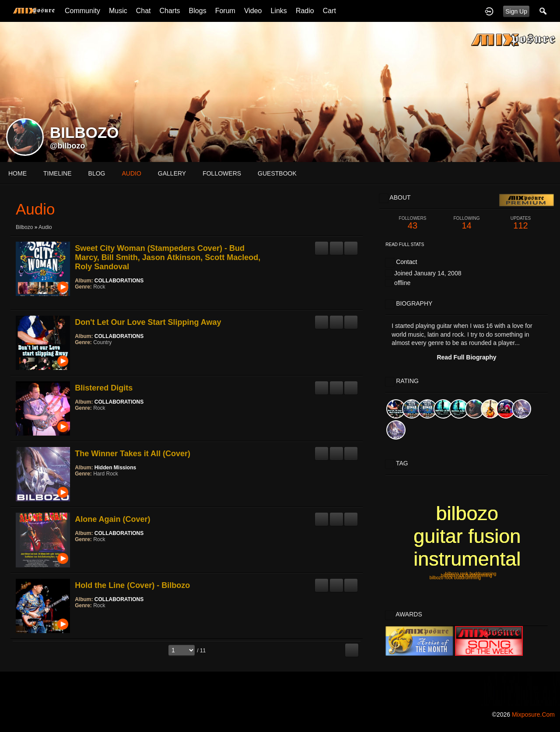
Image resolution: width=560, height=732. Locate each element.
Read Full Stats (405, 245)
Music (118, 11)
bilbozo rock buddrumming (471, 574)
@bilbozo (68, 146)
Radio (305, 11)
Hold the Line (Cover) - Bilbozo (132, 585)
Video (253, 11)
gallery (172, 173)
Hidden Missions (115, 468)
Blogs (198, 11)
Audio (45, 227)
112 (521, 223)
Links (279, 11)
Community (82, 11)
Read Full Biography (466, 357)
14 (467, 223)
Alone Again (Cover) (112, 519)
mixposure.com (533, 714)
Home (17, 173)
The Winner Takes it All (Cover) (133, 454)
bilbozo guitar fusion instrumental (467, 536)
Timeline (58, 173)
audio (131, 173)
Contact (406, 262)
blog (97, 173)
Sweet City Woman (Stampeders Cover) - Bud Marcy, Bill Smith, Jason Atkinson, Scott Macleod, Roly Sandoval (168, 257)
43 (413, 223)
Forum (225, 11)
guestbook (277, 173)
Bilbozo (24, 227)
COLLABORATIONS (119, 281)
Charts (170, 11)
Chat (143, 11)
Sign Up (516, 11)
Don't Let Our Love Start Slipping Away (148, 322)
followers (222, 173)
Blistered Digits (104, 388)
